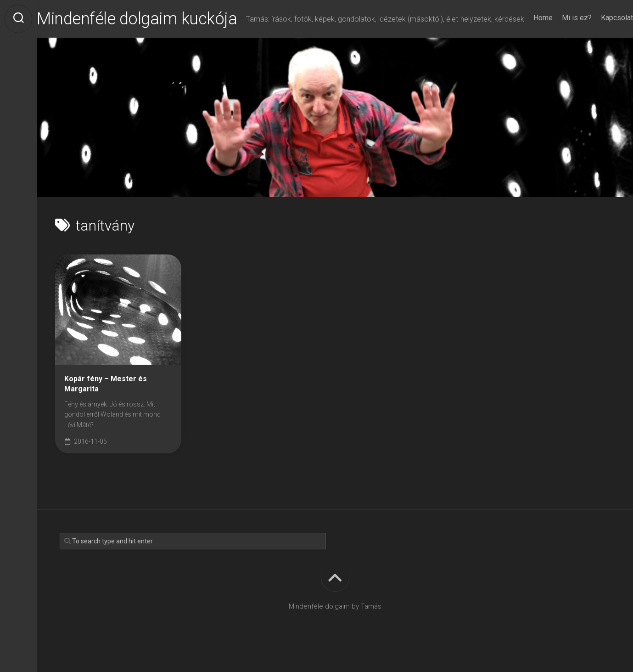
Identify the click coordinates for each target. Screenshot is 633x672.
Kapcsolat (599, 42)
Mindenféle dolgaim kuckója (155, 19)
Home (525, 42)
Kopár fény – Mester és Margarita (106, 402)
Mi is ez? (558, 42)
